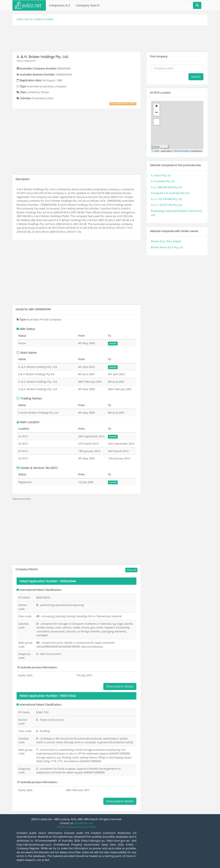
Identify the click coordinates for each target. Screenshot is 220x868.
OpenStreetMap (182, 151)
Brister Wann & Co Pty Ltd (167, 247)
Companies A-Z (59, 5)
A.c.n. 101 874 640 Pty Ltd (166, 199)
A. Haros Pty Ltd (161, 175)
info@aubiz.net (84, 823)
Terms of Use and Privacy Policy (76, 827)
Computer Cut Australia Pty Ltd (170, 193)
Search (196, 77)
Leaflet (156, 151)
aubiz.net (22, 19)
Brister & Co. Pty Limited (166, 241)
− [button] (157, 113)
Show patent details (120, 686)
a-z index (36, 19)
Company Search (88, 5)
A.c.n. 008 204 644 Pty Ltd (166, 187)
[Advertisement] (110, 38)
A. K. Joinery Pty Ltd (163, 181)
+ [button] (157, 106)
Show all (131, 570)
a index (49, 19)
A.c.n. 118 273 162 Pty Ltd (166, 205)
